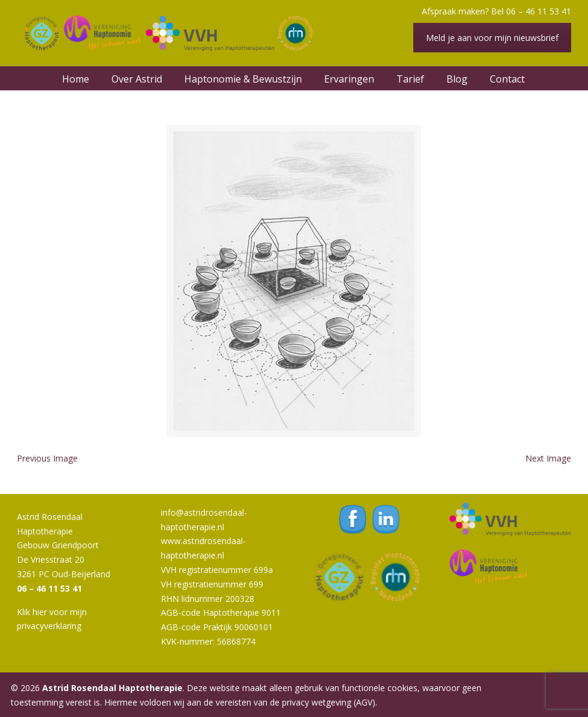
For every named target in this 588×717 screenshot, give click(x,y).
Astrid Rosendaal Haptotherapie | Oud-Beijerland (167, 33)
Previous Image (47, 458)
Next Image (548, 458)
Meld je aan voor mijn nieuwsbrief (492, 38)
